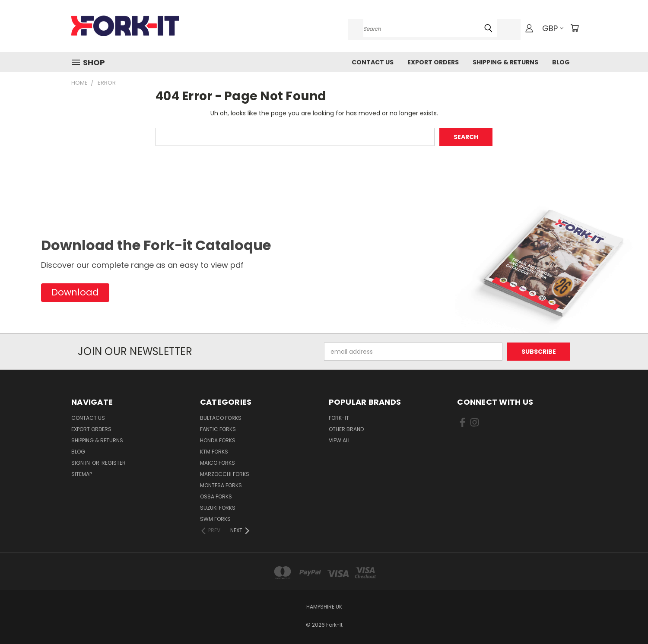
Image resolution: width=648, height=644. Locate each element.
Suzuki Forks (218, 508)
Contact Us (373, 62)
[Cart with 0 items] (575, 28)
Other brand (346, 429)
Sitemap (82, 474)
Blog (561, 62)
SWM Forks (215, 519)
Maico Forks (218, 463)
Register (114, 463)
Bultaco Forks (221, 418)
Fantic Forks (218, 429)
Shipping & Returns (505, 62)
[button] (75, 293)
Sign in (81, 463)
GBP (553, 28)
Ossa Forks (216, 496)
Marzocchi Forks (225, 474)
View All (340, 440)
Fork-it (339, 418)
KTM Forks (214, 452)
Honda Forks (218, 440)
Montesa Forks (221, 485)
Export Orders (433, 62)
